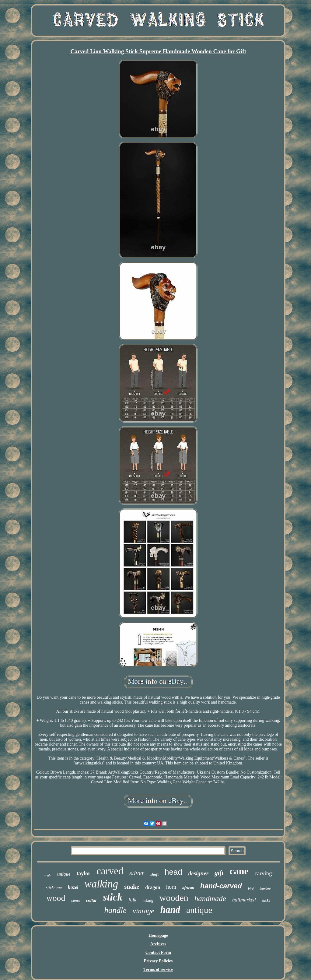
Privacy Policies (158, 961)
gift (219, 873)
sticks (266, 901)
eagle (48, 875)
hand (170, 910)
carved (110, 871)
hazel (73, 887)
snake (132, 887)
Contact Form (158, 952)
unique (64, 874)
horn (171, 887)
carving (263, 873)
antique (199, 910)
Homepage (158, 935)
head (173, 872)
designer (199, 873)
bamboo (265, 888)
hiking (148, 900)
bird (251, 888)
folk (133, 900)
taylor (83, 873)
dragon (153, 887)
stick (113, 897)
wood (56, 898)
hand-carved (221, 886)
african (188, 888)
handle (116, 910)
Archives (158, 944)
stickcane (54, 888)
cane (239, 871)
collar (91, 900)
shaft (154, 874)
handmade (210, 899)
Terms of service (158, 969)
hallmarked (244, 900)
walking (101, 884)
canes (75, 901)
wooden (174, 898)
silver (137, 873)
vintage (143, 911)
